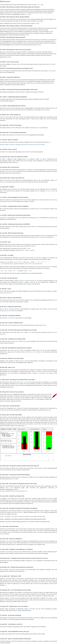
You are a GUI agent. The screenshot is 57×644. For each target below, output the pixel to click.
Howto (2, 533)
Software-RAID (15, 341)
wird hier (36, 227)
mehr (29, 14)
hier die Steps (24, 361)
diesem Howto (5, 117)
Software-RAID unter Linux (20, 382)
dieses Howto (39, 209)
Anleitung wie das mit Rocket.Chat (8, 310)
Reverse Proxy (34, 399)
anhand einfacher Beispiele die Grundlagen (31, 280)
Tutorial (7, 551)
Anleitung (23, 64)
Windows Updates (4, 145)
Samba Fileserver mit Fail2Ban (33, 352)
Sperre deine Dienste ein (6, 293)
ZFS (7, 152)
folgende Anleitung (43, 110)
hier (43, 325)
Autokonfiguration (18, 135)
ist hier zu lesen (50, 191)
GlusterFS (28, 152)
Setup (9, 498)
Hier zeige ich (52, 71)
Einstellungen (3, 470)
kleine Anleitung (53, 200)
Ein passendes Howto (43, 373)
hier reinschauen (41, 237)
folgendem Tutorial (6, 218)
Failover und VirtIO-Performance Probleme (34, 145)
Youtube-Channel (26, 610)
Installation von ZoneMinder (9, 318)
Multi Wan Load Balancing (16, 145)
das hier (38, 128)
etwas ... (50, 410)
